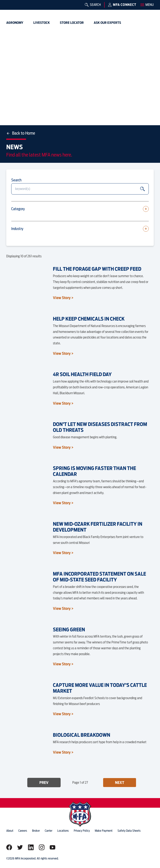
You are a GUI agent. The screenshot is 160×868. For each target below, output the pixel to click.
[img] (13, 9)
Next (120, 783)
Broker (36, 831)
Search (16, 180)
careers (23, 831)
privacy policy (82, 831)
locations (63, 831)
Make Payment (104, 831)
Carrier (49, 831)
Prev (44, 783)
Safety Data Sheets (129, 831)
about (10, 831)
